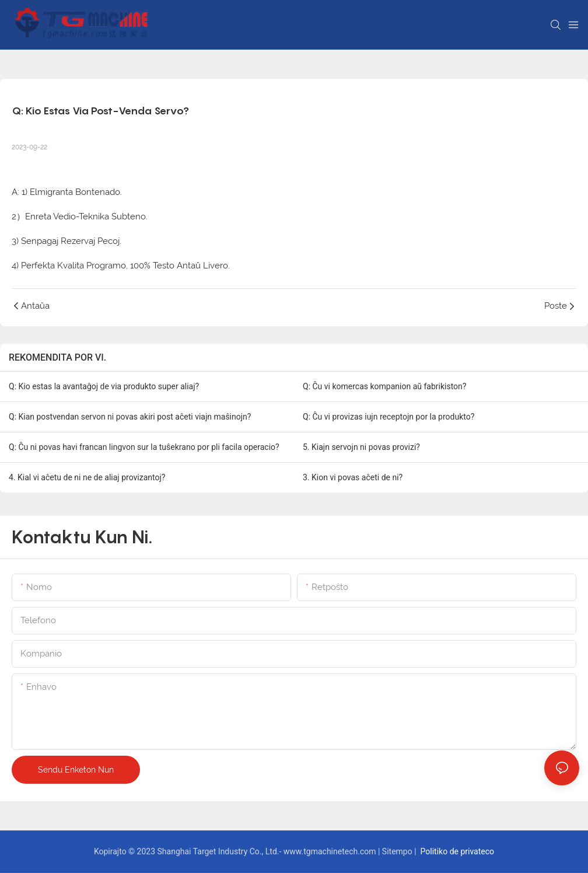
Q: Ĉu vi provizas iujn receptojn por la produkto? (388, 417)
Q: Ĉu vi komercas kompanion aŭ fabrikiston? (384, 386)
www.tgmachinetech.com (331, 851)
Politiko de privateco (456, 851)
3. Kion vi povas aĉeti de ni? (353, 477)
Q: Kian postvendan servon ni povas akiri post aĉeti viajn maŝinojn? (130, 417)
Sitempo (398, 851)
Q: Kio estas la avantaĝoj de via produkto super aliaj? (104, 386)
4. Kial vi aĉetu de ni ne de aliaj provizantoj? (87, 477)
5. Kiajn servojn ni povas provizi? (361, 447)
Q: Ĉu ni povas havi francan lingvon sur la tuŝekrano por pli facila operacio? (144, 447)
